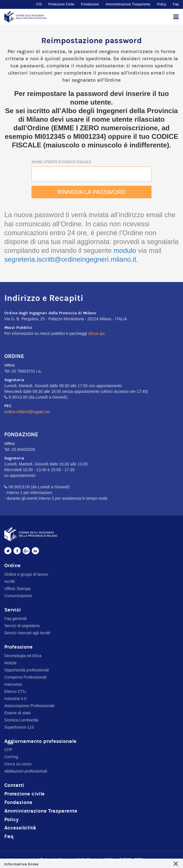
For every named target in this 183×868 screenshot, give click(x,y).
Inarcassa (13, 684)
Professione (18, 647)
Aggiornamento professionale (40, 741)
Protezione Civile (61, 4)
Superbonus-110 (19, 727)
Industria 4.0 (15, 699)
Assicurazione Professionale (29, 706)
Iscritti (10, 581)
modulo (125, 250)
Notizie (10, 663)
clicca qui (97, 333)
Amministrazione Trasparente (128, 4)
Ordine (12, 566)
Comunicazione (18, 596)
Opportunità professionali (27, 670)
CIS (39, 4)
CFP (8, 750)
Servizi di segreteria (22, 626)
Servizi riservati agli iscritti (27, 633)
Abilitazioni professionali (26, 771)
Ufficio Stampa (17, 589)
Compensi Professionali (25, 677)
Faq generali (15, 619)
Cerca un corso (18, 764)
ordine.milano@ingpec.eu (27, 412)
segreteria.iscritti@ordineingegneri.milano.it (70, 259)
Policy (162, 4)
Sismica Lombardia (21, 720)
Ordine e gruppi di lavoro (26, 574)
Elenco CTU (15, 691)
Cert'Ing (11, 757)
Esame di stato (18, 713)
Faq (176, 4)
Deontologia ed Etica (23, 656)
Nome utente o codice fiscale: (62, 162)
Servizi (13, 610)
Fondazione (90, 4)
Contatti (14, 785)
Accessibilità (20, 828)
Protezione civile (24, 794)
